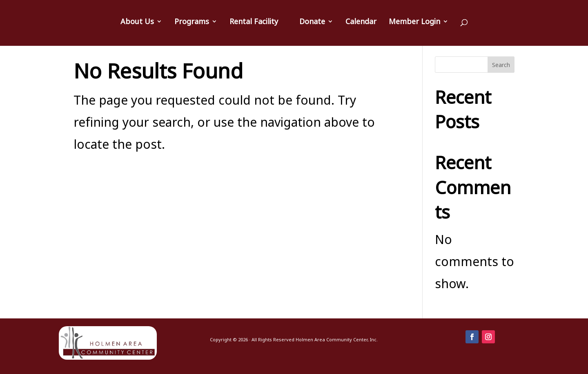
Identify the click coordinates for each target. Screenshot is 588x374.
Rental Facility (254, 22)
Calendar (361, 22)
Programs (192, 22)
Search (501, 65)
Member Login (414, 22)
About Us (137, 22)
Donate (312, 22)
